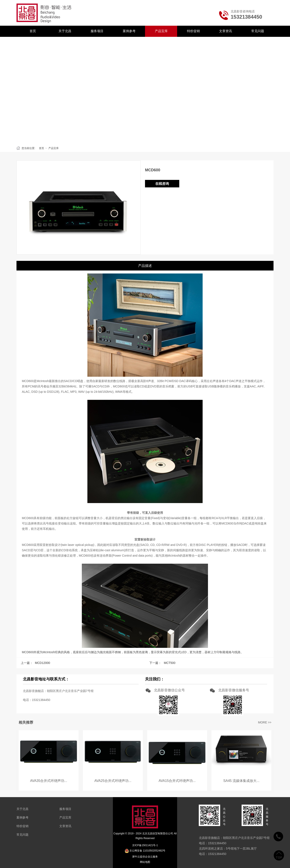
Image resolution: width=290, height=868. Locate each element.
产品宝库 (161, 31)
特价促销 (193, 31)
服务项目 (97, 31)
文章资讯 (226, 31)
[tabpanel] (145, 90)
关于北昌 (65, 31)
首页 (33, 31)
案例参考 (129, 31)
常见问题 (258, 31)
